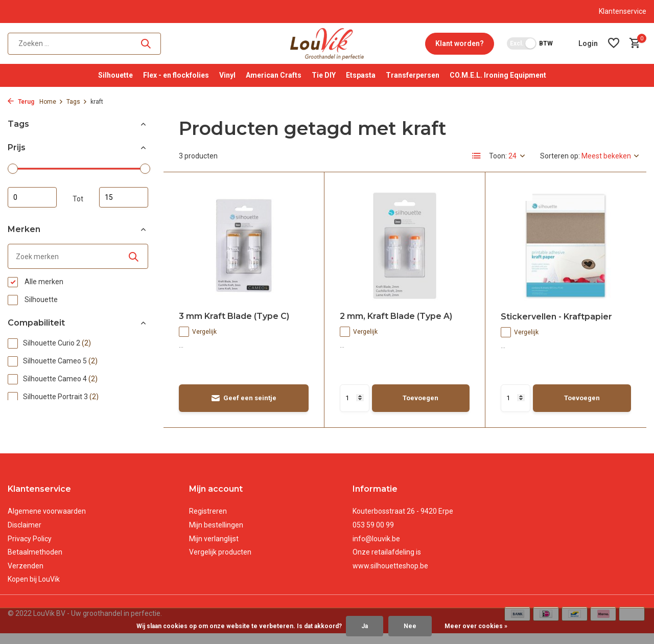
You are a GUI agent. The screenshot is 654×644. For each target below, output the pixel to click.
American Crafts (274, 75)
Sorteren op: (560, 156)
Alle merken (36, 282)
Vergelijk (198, 332)
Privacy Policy (30, 539)
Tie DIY (324, 75)
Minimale (32, 197)
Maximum (124, 197)
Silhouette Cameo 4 (53, 379)
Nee (410, 626)
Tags (77, 102)
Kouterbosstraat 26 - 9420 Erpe (403, 511)
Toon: (498, 156)
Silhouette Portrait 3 (53, 397)
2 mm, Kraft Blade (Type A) (396, 316)
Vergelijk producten (220, 552)
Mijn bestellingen (216, 525)
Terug (21, 102)
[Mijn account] (588, 43)
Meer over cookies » (476, 626)
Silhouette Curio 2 (49, 343)
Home (51, 102)
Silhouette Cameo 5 (53, 361)
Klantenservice (623, 11)
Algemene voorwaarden (47, 511)
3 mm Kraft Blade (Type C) (234, 316)
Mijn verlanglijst (214, 539)
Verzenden (26, 566)
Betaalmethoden (35, 552)
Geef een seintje (243, 398)
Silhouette (115, 75)
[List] (477, 156)
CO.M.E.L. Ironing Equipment (498, 75)
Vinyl (227, 75)
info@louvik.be (376, 539)
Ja (365, 626)
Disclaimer (25, 525)
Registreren (208, 511)
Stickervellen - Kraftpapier (556, 317)
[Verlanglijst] (614, 43)
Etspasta (361, 75)
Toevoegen (421, 398)
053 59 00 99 (373, 525)
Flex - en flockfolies (176, 75)
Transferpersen (413, 75)
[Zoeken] (84, 44)
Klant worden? (460, 43)
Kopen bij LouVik (34, 579)
